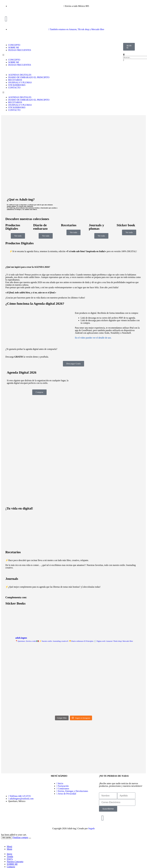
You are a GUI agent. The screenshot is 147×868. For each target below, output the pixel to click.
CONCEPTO (14, 45)
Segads (91, 828)
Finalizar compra (20, 837)
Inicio (9, 854)
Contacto (11, 867)
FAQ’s (10, 859)
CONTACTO (14, 88)
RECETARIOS (15, 80)
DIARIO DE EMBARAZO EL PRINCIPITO (29, 77)
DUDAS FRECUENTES (20, 50)
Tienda (10, 856)
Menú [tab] (9, 846)
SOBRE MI (14, 48)
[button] (25, 55)
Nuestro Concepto (15, 862)
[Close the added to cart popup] (30, 838)
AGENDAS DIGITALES (20, 75)
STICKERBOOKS (17, 85)
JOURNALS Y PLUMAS (20, 82)
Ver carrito (7, 838)
